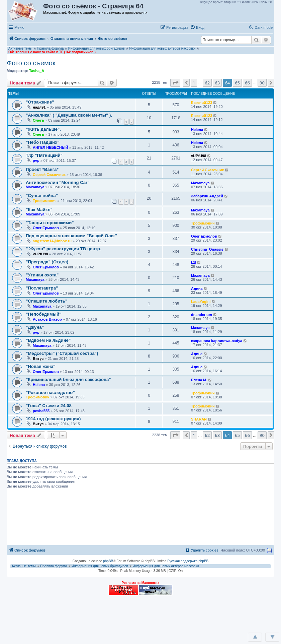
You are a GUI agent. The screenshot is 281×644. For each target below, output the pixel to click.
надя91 (39, 107)
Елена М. (199, 380)
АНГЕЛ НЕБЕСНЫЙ (50, 147)
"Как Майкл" (39, 210)
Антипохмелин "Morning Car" (58, 182)
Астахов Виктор (47, 319)
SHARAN (199, 419)
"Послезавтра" (42, 288)
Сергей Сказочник (49, 175)
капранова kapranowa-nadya (217, 341)
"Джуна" (35, 327)
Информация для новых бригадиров (97, 48)
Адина (197, 288)
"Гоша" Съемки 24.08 (49, 406)
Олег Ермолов (46, 228)
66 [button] (247, 83)
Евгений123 (202, 103)
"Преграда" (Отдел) (47, 262)
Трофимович (45, 201)
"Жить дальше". (43, 129)
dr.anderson (202, 315)
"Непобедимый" (43, 314)
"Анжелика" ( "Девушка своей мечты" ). (69, 115)
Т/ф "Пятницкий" (44, 155)
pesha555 (41, 411)
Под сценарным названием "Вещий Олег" (72, 236)
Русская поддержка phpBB (188, 561)
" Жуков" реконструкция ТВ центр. (64, 249)
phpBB (108, 561)
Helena (197, 130)
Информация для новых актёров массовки (162, 48)
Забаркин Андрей (207, 196)
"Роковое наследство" (50, 393)
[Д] (194, 262)
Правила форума (50, 48)
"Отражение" (40, 102)
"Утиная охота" (42, 275)
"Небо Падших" (43, 142)
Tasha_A (37, 71)
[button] (214, 27)
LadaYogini (201, 302)
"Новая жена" (41, 366)
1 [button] (194, 83)
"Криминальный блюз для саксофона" (68, 379)
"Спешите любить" (46, 301)
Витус (38, 359)
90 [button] (262, 83)
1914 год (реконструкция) (53, 419)
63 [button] (217, 83)
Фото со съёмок (31, 63)
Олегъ (38, 120)
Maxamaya (35, 187)
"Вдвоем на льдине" (48, 340)
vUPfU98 (199, 156)
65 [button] (237, 83)
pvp (36, 160)
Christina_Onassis (207, 249)
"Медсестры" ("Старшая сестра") (62, 353)
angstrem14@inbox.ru (52, 241)
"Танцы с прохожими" (50, 223)
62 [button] (207, 83)
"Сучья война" (42, 196)
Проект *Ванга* (42, 169)
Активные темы (20, 48)
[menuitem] (197, 27)
